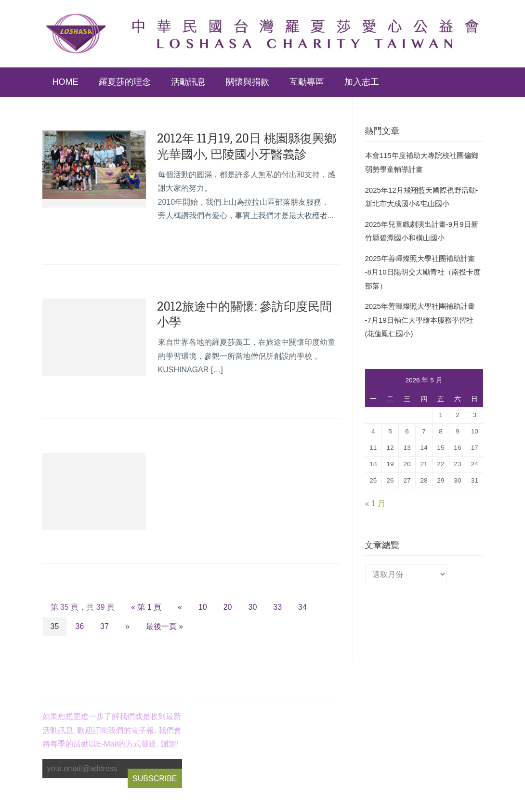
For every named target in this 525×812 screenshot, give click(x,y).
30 (253, 607)
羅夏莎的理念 (125, 82)
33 (277, 607)
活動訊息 (188, 82)
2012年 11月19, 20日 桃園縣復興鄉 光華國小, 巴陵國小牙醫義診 (247, 146)
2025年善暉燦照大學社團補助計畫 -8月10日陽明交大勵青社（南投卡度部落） (423, 272)
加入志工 (362, 82)
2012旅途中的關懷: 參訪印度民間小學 (244, 314)
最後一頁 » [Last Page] (164, 626)
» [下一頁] (127, 626)
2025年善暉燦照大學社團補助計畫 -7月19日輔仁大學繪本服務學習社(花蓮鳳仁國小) (420, 320)
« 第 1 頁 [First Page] (146, 607)
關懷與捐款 (248, 82)
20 (228, 607)
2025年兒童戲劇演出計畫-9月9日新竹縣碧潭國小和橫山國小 (422, 231)
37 (105, 626)
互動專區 (307, 82)
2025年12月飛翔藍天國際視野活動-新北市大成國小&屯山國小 (422, 197)
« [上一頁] (180, 607)
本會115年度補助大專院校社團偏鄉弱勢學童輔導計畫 (422, 162)
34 (302, 607)
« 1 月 (375, 504)
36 (79, 626)
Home (66, 82)
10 (203, 607)
